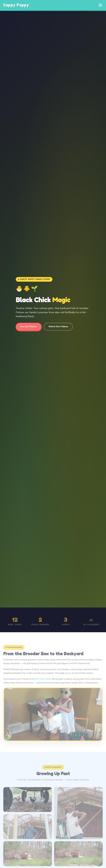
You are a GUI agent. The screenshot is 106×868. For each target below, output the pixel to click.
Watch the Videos (58, 327)
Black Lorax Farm (41, 681)
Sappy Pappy (16, 5)
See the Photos (29, 327)
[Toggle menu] (100, 5)
